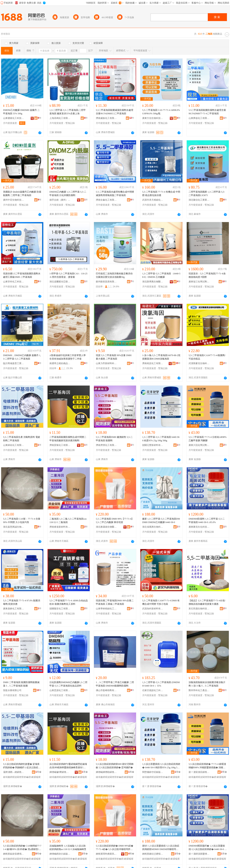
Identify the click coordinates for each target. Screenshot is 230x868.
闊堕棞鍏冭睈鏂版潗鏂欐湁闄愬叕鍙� (153, 772)
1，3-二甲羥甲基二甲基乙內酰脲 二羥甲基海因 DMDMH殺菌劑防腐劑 (115, 684)
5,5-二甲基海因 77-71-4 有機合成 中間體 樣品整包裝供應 (161, 194)
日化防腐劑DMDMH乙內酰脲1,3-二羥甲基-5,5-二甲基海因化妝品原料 (68, 684)
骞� (38, 772)
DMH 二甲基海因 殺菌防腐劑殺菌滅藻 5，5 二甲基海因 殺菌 (21, 684)
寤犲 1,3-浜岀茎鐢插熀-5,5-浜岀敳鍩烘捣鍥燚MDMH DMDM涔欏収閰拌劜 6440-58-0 (161, 848)
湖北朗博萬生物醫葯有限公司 (153, 282)
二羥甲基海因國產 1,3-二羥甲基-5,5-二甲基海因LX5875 (207, 194)
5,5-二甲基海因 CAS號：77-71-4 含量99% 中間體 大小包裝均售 (22, 521)
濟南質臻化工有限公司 (60, 445)
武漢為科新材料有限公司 (153, 609)
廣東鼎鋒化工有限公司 (14, 609)
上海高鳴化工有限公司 (60, 118)
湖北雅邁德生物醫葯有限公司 (106, 527)
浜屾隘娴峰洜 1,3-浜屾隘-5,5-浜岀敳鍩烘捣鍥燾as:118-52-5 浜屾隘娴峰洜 (68, 848)
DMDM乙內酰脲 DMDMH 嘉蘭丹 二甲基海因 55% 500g (21, 112)
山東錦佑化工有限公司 (14, 445)
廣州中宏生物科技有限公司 (14, 200)
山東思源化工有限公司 (60, 690)
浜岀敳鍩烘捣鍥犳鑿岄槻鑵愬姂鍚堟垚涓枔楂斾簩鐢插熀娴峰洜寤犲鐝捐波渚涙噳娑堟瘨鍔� (68, 766)
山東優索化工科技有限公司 (14, 118)
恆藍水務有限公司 (12, 690)
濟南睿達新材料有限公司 (60, 527)
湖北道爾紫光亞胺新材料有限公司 (60, 282)
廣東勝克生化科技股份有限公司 (199, 527)
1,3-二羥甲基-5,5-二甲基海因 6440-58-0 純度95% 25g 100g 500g (161, 439)
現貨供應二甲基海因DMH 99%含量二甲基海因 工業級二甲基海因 (115, 602)
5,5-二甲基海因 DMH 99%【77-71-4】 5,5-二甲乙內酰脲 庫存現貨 (115, 521)
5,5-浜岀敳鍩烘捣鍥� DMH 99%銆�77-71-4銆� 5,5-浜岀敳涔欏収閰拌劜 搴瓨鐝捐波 (115, 848)
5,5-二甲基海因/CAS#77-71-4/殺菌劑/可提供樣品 (207, 357)
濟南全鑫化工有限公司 (106, 200)
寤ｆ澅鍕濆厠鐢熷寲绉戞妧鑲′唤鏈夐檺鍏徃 (199, 854)
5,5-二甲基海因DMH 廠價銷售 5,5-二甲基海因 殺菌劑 (114, 439)
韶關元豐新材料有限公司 (153, 445)
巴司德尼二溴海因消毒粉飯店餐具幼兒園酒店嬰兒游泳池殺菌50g (114, 275)
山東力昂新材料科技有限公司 (106, 363)
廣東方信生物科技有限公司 (153, 118)
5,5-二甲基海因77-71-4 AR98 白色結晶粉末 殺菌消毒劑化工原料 (69, 602)
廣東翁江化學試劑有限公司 (199, 282)
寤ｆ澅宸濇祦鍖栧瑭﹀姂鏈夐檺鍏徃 (199, 772)
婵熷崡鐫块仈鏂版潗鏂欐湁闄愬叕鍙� (60, 854)
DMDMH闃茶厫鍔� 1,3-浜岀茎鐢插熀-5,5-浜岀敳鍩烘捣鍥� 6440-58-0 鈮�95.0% (208, 848)
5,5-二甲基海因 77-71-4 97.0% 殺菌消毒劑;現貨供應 (22, 602)
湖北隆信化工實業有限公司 (199, 200)
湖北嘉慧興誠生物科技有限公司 (14, 527)
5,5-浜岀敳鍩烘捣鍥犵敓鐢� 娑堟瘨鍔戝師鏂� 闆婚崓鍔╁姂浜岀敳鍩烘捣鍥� (22, 766)
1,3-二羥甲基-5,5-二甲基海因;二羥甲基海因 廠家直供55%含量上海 (68, 112)
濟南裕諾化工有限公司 (153, 363)
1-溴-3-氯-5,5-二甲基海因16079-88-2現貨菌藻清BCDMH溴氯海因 (161, 357)
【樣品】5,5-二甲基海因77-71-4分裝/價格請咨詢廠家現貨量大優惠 (207, 602)
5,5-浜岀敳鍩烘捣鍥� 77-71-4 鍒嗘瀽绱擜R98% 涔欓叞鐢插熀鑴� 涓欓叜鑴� (207, 766)
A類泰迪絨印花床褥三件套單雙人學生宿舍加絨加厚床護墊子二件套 (68, 357)
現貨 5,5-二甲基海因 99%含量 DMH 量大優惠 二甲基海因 (114, 357)
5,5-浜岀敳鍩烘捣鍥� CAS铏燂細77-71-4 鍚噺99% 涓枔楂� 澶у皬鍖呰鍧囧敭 (22, 848)
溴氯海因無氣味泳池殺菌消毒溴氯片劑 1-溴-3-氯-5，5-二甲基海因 (207, 684)
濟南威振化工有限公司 (106, 118)
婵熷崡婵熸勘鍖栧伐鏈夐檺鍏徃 (106, 772)
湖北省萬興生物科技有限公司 (153, 527)
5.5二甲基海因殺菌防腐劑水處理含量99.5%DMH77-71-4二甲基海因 (207, 112)
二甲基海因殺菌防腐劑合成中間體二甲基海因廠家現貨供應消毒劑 (68, 439)
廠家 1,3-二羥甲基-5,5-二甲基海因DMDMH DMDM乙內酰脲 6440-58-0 (161, 521)
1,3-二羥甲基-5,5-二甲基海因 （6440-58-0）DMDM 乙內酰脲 (161, 275)
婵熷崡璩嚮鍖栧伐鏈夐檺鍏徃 (60, 772)
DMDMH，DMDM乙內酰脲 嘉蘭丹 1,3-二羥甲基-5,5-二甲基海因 (22, 357)
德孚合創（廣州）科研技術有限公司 (60, 200)
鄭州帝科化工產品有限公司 (199, 690)
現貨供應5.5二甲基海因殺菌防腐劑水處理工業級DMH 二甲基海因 (22, 275)
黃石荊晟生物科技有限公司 (199, 609)
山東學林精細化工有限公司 (106, 609)
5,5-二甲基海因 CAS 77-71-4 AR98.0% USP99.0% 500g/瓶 (161, 112)
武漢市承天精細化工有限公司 (153, 200)
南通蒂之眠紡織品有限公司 (60, 363)
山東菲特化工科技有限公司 (14, 282)
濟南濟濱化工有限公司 (106, 445)
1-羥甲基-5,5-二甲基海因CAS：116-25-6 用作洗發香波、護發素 (68, 275)
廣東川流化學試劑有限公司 (199, 445)
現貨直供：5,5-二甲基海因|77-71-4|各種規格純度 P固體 (207, 275)
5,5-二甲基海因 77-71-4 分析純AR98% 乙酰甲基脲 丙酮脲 (208, 439)
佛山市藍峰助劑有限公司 (106, 690)
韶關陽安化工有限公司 (60, 609)
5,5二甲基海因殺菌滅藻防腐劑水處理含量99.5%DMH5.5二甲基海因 (115, 112)
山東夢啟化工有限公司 (199, 118)
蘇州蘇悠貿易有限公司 (106, 282)
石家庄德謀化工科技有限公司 (153, 690)
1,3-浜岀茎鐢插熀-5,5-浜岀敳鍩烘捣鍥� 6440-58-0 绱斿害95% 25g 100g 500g (161, 766)
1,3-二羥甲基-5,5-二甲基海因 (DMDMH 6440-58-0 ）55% (161, 684)
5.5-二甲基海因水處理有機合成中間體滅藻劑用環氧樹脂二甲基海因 (115, 194)
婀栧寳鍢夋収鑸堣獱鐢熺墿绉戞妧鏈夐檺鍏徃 (14, 854)
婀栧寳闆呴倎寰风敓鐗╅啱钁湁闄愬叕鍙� (106, 854)
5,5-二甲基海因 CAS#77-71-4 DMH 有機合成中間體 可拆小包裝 (161, 602)
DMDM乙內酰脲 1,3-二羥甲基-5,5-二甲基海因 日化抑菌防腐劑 (68, 194)
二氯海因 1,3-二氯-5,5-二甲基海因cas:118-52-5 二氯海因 (68, 521)
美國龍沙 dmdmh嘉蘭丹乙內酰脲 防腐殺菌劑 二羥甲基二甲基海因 (22, 194)
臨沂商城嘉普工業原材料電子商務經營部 (14, 363)
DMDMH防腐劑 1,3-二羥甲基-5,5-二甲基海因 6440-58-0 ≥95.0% (207, 521)
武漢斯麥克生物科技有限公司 (199, 363)
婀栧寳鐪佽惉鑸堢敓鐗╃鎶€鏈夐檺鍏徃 (153, 854)
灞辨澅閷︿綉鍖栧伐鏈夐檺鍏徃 (14, 772)
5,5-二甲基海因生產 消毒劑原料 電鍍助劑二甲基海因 (22, 439)
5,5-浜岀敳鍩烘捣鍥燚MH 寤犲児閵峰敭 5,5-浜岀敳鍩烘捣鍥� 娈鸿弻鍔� (115, 766)
